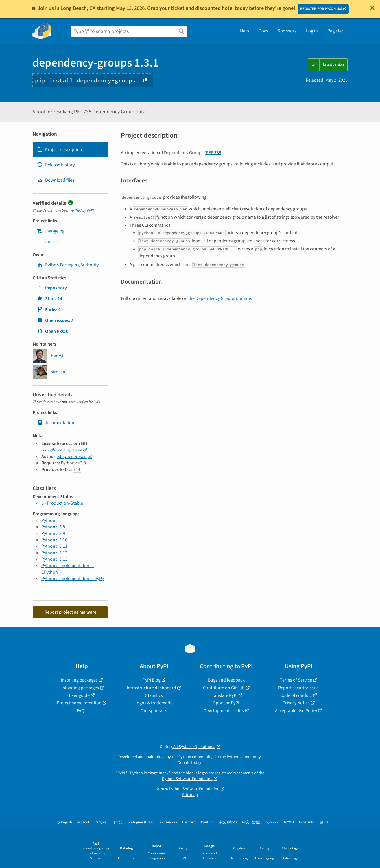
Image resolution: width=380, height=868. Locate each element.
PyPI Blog (152, 680)
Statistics (154, 695)
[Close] (372, 8)
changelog (51, 231)
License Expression (68, 450)
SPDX (45, 450)
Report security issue (298, 688)
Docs (263, 31)
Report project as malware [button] (70, 612)
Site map (190, 795)
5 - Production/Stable (62, 503)
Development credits (224, 711)
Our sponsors (154, 711)
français (100, 822)
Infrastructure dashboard (151, 688)
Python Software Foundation (187, 779)
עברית (289, 822)
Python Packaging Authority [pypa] (68, 265)
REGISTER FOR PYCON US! (321, 9)
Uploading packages (79, 688)
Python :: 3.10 (54, 540)
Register (335, 31)
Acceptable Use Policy (296, 711)
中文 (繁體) (251, 822)
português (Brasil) (141, 822)
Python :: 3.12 (54, 553)
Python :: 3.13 (54, 559)
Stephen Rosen (72, 457)
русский (272, 822)
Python (48, 520)
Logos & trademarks (154, 703)
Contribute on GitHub (224, 688)
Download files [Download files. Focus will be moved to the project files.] (56, 180)
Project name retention (79, 703)
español (83, 822)
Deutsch (207, 822)
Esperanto (307, 822)
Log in (312, 31)
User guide (79, 695)
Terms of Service (296, 680)
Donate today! (190, 763)
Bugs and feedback (226, 680)
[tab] (70, 150)
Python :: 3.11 (54, 546)
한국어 (325, 822)
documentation (56, 423)
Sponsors (287, 31)
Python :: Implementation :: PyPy (73, 579)
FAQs (82, 711)
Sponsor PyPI (226, 703)
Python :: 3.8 (53, 527)
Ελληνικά (189, 822)
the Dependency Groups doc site (220, 298)
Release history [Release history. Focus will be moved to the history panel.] (56, 165)
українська (168, 822)
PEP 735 (214, 153)
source (47, 242)
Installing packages (79, 680)
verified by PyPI (82, 210)
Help (245, 31)
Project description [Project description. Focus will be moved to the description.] (60, 150)
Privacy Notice (296, 703)
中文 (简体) (228, 822)
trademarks (243, 773)
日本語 (117, 822)
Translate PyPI (224, 695)
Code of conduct (296, 695)
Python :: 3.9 (53, 533)
